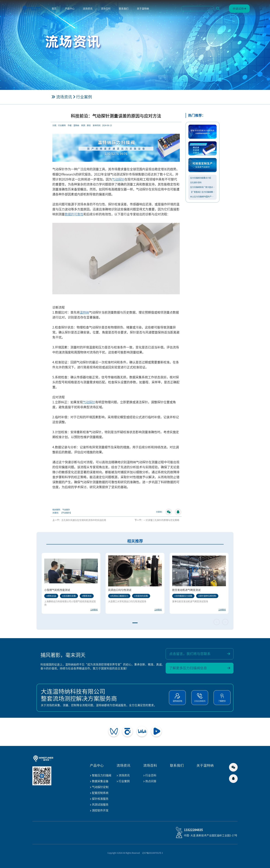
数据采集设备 (99, 781)
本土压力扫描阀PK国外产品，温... (202, 197)
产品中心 (70, 9)
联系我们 (124, 9)
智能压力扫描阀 (101, 776)
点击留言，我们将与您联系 (200, 654)
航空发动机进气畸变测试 (186, 590)
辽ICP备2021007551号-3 (152, 853)
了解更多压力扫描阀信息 (200, 668)
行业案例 (84, 97)
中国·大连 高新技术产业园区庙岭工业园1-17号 (211, 835)
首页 (54, 9)
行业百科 (150, 776)
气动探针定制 (99, 787)
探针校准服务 (99, 799)
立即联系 (94, 610)
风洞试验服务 (99, 805)
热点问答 (150, 781)
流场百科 (106, 9)
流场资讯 (88, 9)
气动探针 (66, 510)
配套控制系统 (99, 793)
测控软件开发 (99, 811)
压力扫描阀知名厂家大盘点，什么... (202, 187)
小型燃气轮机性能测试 (57, 590)
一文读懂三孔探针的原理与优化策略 (161, 520)
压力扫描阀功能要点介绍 (201, 178)
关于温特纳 (143, 9)
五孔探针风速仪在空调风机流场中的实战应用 (84, 520)
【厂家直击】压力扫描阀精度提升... (202, 192)
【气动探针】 (66, 513)
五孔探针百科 (196, 182)
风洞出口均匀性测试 (120, 590)
